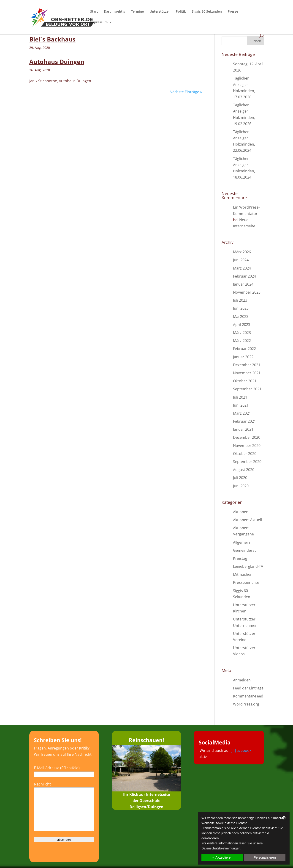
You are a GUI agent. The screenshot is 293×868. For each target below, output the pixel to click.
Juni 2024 (241, 260)
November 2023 (247, 292)
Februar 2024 (244, 276)
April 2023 (242, 325)
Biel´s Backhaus (52, 39)
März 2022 (242, 341)
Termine (137, 12)
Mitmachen (243, 574)
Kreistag (240, 558)
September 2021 (247, 389)
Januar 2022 (243, 357)
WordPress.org (246, 704)
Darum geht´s (114, 12)
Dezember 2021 (247, 365)
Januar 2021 (243, 429)
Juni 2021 (241, 405)
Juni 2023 (241, 308)
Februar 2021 (244, 421)
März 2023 (242, 333)
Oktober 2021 (245, 381)
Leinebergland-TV (248, 566)
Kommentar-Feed (248, 696)
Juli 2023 (240, 300)
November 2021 (247, 373)
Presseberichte (246, 582)
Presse (233, 12)
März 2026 (242, 252)
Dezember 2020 (247, 437)
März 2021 (242, 413)
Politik (181, 12)
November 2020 (247, 446)
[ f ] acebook (241, 750)
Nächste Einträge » (186, 92)
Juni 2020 (241, 486)
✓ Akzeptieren (222, 857)
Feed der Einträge (248, 688)
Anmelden (242, 680)
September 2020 (247, 462)
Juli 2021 (240, 397)
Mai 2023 (241, 317)
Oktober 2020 (245, 454)
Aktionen (241, 512)
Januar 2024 (243, 284)
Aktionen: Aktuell (247, 520)
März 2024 (242, 268)
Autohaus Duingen (57, 62)
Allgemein (241, 542)
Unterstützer (160, 12)
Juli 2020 (240, 478)
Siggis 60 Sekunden (207, 12)
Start (94, 12)
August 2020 (244, 470)
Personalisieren (265, 857)
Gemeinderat (244, 550)
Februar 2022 (244, 349)
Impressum (99, 22)
